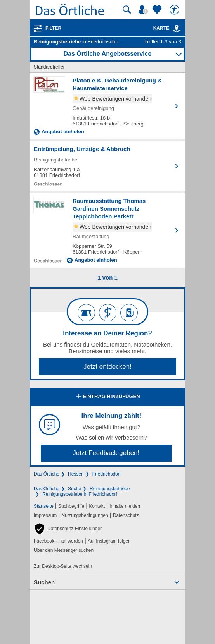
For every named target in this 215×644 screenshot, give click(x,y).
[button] (68, 529)
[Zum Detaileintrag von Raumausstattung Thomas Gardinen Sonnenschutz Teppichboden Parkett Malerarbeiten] (107, 230)
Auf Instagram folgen (109, 541)
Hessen (76, 474)
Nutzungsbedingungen (85, 515)
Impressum (45, 515)
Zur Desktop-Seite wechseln (63, 566)
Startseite (44, 506)
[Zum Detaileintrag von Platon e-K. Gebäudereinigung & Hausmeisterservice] (107, 106)
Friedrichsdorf (107, 474)
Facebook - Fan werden (58, 541)
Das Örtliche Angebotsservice (107, 54)
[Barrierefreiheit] (175, 10)
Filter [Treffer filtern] (53, 28)
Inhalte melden (125, 506)
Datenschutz (126, 515)
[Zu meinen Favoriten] (158, 10)
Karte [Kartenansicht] (167, 28)
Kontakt (97, 506)
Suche (75, 489)
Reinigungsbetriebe (110, 489)
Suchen (44, 582)
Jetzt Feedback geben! (106, 453)
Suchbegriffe (71, 506)
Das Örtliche (47, 474)
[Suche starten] (127, 10)
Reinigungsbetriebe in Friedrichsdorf (80, 494)
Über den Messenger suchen (64, 550)
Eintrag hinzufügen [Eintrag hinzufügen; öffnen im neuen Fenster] (107, 397)
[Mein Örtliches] (144, 10)
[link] (177, 29)
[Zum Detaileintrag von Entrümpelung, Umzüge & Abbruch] (107, 166)
